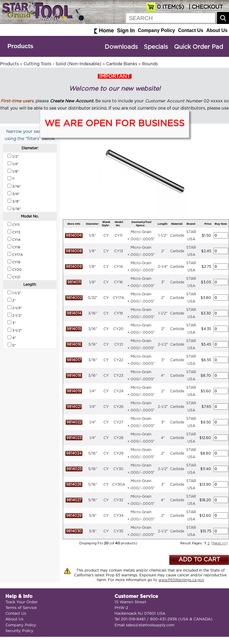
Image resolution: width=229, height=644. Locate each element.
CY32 (118, 500)
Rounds (150, 64)
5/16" (93, 453)
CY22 (118, 360)
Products (20, 46)
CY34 (119, 516)
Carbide (177, 236)
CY (106, 236)
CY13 (119, 251)
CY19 (118, 313)
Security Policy (19, 631)
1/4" (93, 391)
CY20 (118, 329)
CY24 (119, 391)
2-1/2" (163, 344)
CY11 (118, 236)
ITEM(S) (171, 7)
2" (163, 251)
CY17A (118, 298)
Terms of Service (21, 608)
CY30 (118, 469)
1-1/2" (163, 236)
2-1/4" (163, 267)
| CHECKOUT (205, 7)
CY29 (119, 453)
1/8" (93, 236)
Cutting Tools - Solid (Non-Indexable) (62, 64)
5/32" (93, 298)
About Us (217, 30)
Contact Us (190, 30)
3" (163, 282)
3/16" (93, 313)
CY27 (118, 422)
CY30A (119, 484)
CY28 (119, 438)
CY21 (119, 344)
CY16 (118, 282)
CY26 (119, 407)
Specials (156, 47)
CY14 (118, 267)
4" (163, 376)
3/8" (93, 516)
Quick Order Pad (199, 47)
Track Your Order (22, 602)
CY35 (118, 531)
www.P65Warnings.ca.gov (181, 580)
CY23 (118, 376)
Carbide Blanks (122, 64)
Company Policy (156, 30)
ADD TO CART (199, 560)
